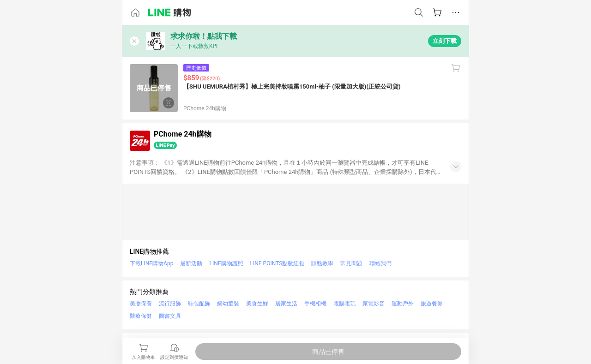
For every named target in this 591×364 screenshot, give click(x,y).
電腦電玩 (344, 304)
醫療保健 (141, 316)
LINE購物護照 (226, 263)
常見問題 (351, 263)
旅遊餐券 (432, 304)
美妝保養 (141, 304)
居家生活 (286, 304)
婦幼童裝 (228, 304)
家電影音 (374, 304)
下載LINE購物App (151, 263)
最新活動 (191, 263)
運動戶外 (403, 304)
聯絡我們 (380, 263)
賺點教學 (322, 263)
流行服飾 (170, 304)
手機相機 (315, 304)
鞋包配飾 (199, 304)
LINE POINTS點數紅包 (277, 263)
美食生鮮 (257, 304)
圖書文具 (170, 316)
